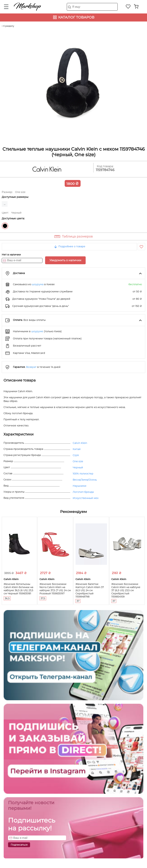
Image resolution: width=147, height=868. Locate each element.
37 (78, 601)
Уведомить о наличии (65, 260)
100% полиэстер (83, 474)
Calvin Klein (80, 443)
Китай (77, 449)
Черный (5, 226)
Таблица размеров (77, 236)
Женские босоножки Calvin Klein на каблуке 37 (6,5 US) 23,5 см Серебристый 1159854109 (126, 590)
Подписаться (19, 845)
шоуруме (37, 331)
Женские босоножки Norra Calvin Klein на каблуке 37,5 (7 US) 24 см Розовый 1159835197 (55, 589)
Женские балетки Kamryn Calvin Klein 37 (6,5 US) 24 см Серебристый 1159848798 (90, 590)
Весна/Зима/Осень (85, 480)
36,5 (7, 598)
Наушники (80, 486)
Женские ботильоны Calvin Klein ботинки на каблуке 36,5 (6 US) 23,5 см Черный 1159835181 (18, 589)
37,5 (43, 598)
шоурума (38, 284)
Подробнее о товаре (69, 246)
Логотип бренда (83, 492)
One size (78, 461)
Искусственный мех (86, 498)
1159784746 (105, 170)
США (76, 455)
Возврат (31, 367)
